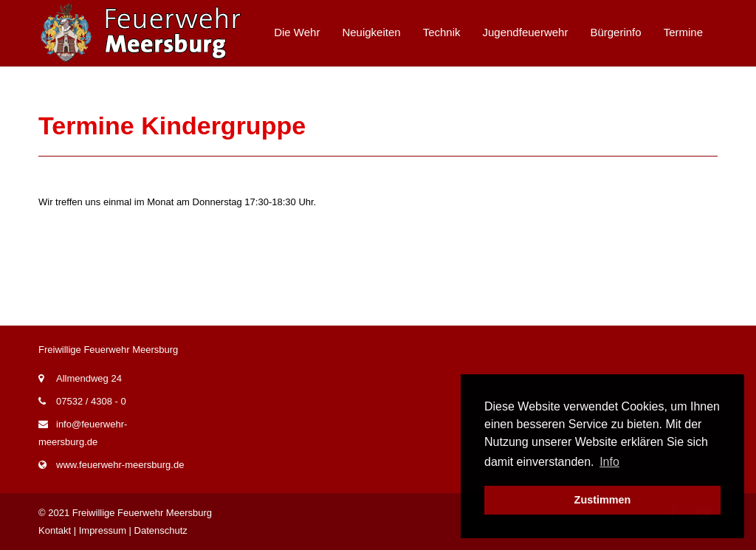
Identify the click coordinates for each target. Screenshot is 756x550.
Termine (683, 32)
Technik (442, 32)
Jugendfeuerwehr (526, 32)
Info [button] (609, 462)
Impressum (103, 530)
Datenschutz (161, 530)
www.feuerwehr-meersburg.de (120, 465)
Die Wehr (297, 32)
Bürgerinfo (615, 32)
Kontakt (55, 530)
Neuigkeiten (371, 32)
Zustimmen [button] (603, 500)
